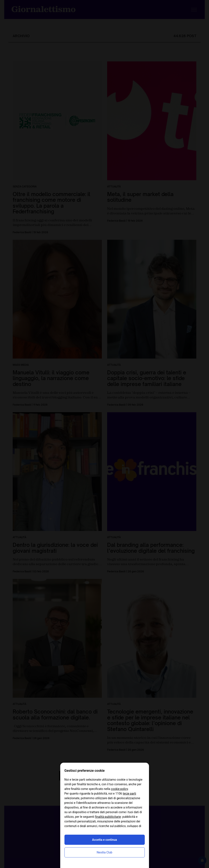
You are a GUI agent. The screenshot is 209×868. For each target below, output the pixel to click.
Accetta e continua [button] (104, 840)
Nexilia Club (105, 852)
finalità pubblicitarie (108, 817)
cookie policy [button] (120, 789)
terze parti (129, 794)
